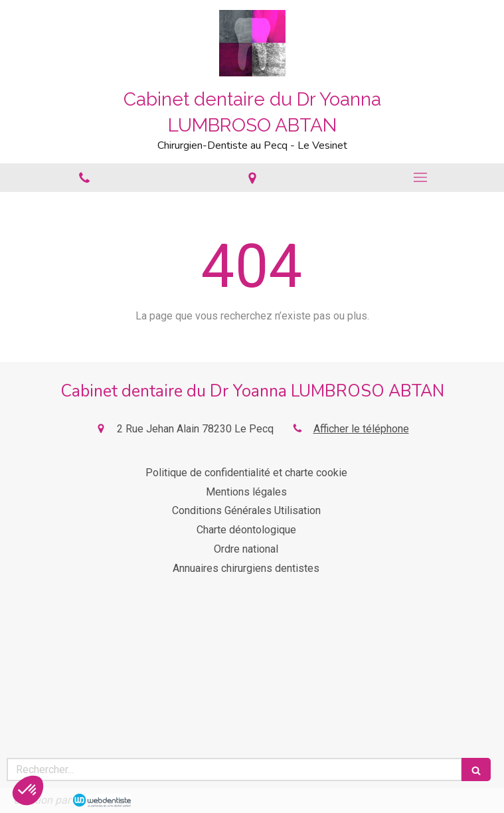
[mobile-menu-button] (420, 177)
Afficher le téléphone (361, 429)
